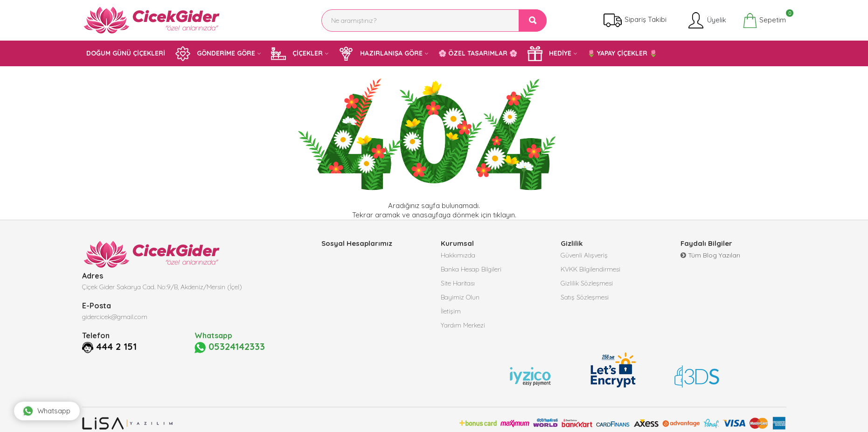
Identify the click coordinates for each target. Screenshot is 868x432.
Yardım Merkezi (463, 325)
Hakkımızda (458, 255)
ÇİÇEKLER (297, 54)
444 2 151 (116, 347)
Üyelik (706, 21)
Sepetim (764, 21)
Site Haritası (458, 283)
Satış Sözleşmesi (585, 297)
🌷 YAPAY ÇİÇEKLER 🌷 (622, 53)
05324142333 (230, 347)
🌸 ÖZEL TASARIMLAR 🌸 (478, 53)
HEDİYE (549, 54)
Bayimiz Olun (460, 297)
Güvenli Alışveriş (584, 255)
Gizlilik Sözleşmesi (587, 283)
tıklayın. (505, 215)
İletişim (451, 311)
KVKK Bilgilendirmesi (590, 269)
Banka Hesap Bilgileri (471, 269)
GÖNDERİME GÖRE (215, 54)
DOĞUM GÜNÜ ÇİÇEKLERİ (126, 53)
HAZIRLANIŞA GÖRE (381, 54)
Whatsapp (46, 411)
